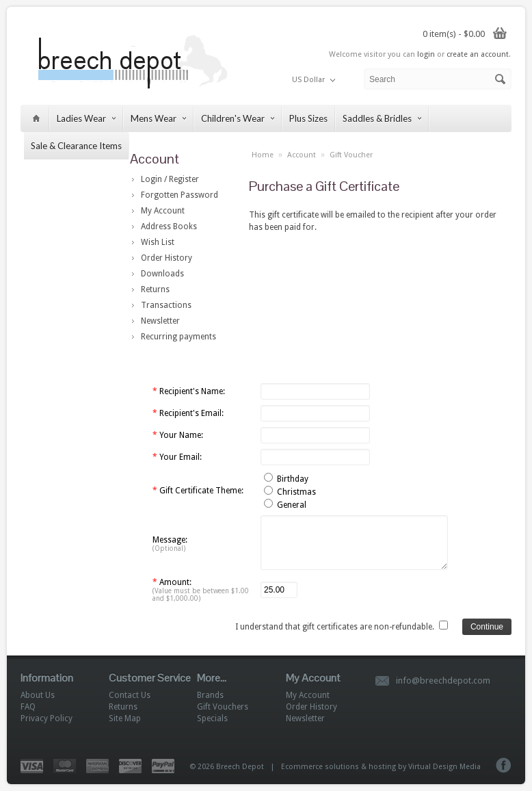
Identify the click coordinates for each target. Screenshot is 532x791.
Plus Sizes (308, 118)
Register (184, 179)
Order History (167, 258)
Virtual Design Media (444, 767)
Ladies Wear (86, 118)
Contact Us (130, 695)
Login (151, 179)
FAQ (28, 707)
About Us (38, 695)
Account (302, 155)
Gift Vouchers (223, 707)
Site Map (125, 718)
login (426, 54)
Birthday (293, 479)
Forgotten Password (179, 195)
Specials (212, 718)
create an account (478, 54)
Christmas (296, 492)
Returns (155, 289)
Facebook (504, 765)
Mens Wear (158, 118)
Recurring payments (178, 337)
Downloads (162, 274)
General (292, 505)
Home (263, 155)
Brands (210, 695)
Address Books (169, 226)
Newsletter (160, 321)
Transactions (166, 305)
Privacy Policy (46, 718)
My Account (163, 211)
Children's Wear (238, 118)
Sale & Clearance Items (76, 146)
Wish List (158, 242)
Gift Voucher (351, 155)
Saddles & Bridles (382, 118)
